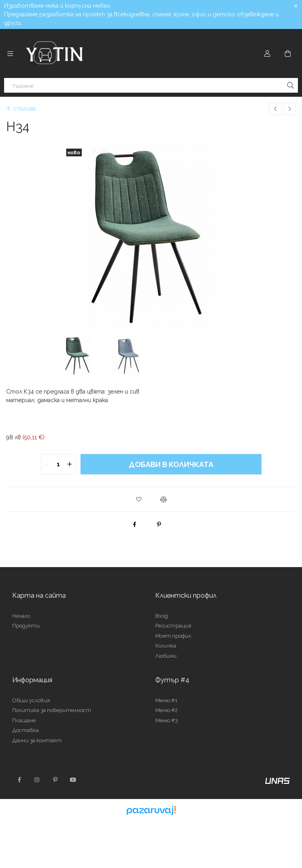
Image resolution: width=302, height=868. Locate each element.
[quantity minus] (47, 464)
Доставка (26, 730)
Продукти (26, 626)
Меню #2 (167, 710)
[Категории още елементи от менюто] (10, 53)
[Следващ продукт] (290, 109)
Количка (166, 646)
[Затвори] (296, 6)
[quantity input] (59, 464)
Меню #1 (166, 700)
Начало (21, 616)
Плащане (24, 720)
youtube (73, 780)
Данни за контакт (37, 740)
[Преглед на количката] (288, 53)
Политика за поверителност (52, 710)
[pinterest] (159, 524)
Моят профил (173, 636)
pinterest (55, 780)
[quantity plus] (70, 464)
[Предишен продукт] (275, 109)
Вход (162, 616)
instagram (37, 780)
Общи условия (31, 700)
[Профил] (267, 53)
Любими (166, 656)
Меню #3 (167, 720)
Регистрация (173, 626)
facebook (19, 780)
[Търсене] (151, 85)
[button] (139, 499)
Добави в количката (171, 464)
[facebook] (134, 524)
